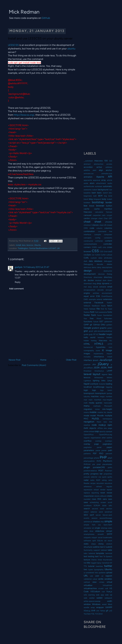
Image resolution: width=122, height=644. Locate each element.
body (104, 199)
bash (94, 193)
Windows (96, 604)
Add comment (16, 289)
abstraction (99, 164)
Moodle (100, 416)
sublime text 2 (99, 547)
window (87, 604)
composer (108, 235)
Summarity (88, 550)
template (100, 553)
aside (86, 183)
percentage (88, 458)
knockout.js (99, 371)
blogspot (97, 199)
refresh (99, 487)
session (94, 518)
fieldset (92, 309)
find (102, 309)
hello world (89, 337)
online (86, 431)
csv (93, 255)
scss (104, 505)
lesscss (30, 245)
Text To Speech (106, 556)
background (103, 190)
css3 (110, 251)
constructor (88, 241)
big (105, 196)
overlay (87, 444)
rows (94, 499)
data (91, 261)
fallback (87, 306)
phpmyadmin (89, 461)
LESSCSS (13, 45)
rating (104, 480)
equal (86, 296)
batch (105, 193)
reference (88, 487)
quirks (110, 477)
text (97, 556)
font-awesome (101, 312)
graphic (103, 328)
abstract (87, 164)
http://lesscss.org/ (24, 115)
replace (87, 493)
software (87, 541)
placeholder (107, 464)
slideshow (100, 531)
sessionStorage (106, 518)
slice (91, 531)
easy (90, 287)
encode (101, 290)
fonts (110, 312)
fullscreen (108, 318)
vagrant (109, 576)
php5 (110, 458)
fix (106, 309)
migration (88, 409)
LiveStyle (94, 384)
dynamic (106, 283)
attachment (101, 183)
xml (98, 611)
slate (86, 531)
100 (106, 161)
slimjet (109, 531)
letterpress (99, 377)
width (110, 601)
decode (100, 264)
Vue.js (109, 591)
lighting (96, 381)
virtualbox (88, 585)
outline (109, 438)
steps (93, 544)
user (97, 576)
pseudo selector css (92, 477)
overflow (88, 441)
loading (109, 384)
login (86, 390)
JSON (96, 368)
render (103, 490)
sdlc (110, 505)
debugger (108, 261)
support (97, 550)
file (98, 309)
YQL (93, 614)
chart (101, 218)
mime (97, 409)
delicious (87, 267)
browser (100, 206)
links (103, 381)
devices (101, 274)
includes (87, 357)
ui (84, 573)
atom (92, 183)
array (104, 180)
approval (97, 180)
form (94, 315)
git (91, 325)
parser (104, 450)
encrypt (109, 290)
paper (109, 447)
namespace (107, 419)
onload (92, 431)
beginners (88, 196)
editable (103, 287)
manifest (98, 400)
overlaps (109, 441)
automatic (108, 186)
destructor (108, 271)
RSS (99, 499)
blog (91, 199)
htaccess (103, 340)
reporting (95, 493)
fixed (110, 309)
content (109, 241)
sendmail (108, 512)
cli (105, 225)
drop (99, 283)
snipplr (94, 537)
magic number (106, 396)
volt (107, 588)
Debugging (88, 264)
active (99, 167)
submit (109, 547)
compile (98, 235)
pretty (87, 474)
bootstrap (98, 202)
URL (86, 576)
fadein (109, 303)
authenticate (89, 186)
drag (94, 283)
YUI (96, 614)
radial (86, 480)
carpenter (97, 215)
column (99, 228)
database (98, 261)
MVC (86, 419)
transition (106, 563)
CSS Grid (104, 251)
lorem (110, 390)
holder (86, 341)
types (91, 569)
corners (87, 247)
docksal (98, 280)
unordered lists (92, 573)
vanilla (101, 579)
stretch (109, 544)
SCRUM (97, 505)
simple (108, 521)
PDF (95, 453)
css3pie (87, 255)
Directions (88, 277)
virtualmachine (90, 588)
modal (86, 416)
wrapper (100, 607)
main (91, 400)
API (110, 177)
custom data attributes (101, 258)
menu (87, 406)
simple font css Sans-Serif (98, 525)
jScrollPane (88, 368)
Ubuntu (38, 245)
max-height (107, 400)
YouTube (87, 614)
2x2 (111, 161)
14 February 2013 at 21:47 (36, 267)
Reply (18, 282)
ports (110, 467)
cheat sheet (92, 222)
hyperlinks (101, 347)
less (24, 245)
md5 (86, 403)
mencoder (108, 403)
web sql (109, 595)
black (86, 199)
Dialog (109, 274)
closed (109, 225)
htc (111, 341)
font (92, 312)
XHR (93, 611)
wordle (86, 607)
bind (110, 196)
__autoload (88, 161)
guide (86, 334)
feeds (103, 306)
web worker (89, 598)
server (98, 515)
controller (108, 244)
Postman (109, 471)
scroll (110, 502)
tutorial (91, 566)
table (110, 550)
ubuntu (71, 48)
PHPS (99, 461)
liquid (86, 384)
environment (107, 293)
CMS (86, 228)
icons (98, 350)
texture (87, 560)
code (92, 228)
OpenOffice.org (106, 435)
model (93, 416)
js (111, 364)
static (86, 544)
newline (87, 425)
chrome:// (88, 225)
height (109, 334)
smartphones (89, 534)
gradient (95, 328)
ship (102, 522)
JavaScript (106, 360)
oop (97, 431)
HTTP (110, 344)
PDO (101, 453)
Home (43, 360)
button (109, 206)
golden (109, 325)
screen (103, 502)
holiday (94, 341)
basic (99, 193)
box (86, 206)
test (85, 556)
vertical (87, 582)
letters (109, 377)
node (94, 425)
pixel (99, 464)
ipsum (96, 360)
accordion (88, 167)
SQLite (100, 541)
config (98, 238)
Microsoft (108, 406)
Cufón (103, 255)
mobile (93, 412)
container (99, 241)
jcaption (87, 364)
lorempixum (101, 393)
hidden (109, 337)
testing (91, 556)
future (96, 322)
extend (99, 299)
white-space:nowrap (92, 601)
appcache (88, 180)
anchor (109, 170)
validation (88, 579)
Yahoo (103, 611)
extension (108, 299)
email (110, 287)
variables (108, 579)
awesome (88, 190)
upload (109, 573)
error (92, 296)
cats (104, 215)
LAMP (109, 371)
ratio (110, 480)
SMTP (109, 534)
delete (109, 264)
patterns (87, 454)
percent (109, 454)
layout (97, 374)
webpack (108, 598)
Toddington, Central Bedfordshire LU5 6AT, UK (39, 248)
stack (110, 541)
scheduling (94, 502)
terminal (109, 553)
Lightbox (87, 381)
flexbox (87, 312)
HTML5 (99, 344)
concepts (88, 238)
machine (95, 396)
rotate (109, 496)
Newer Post (15, 360)
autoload (99, 186)
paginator (88, 447)
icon (110, 347)
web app (100, 595)
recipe (93, 483)
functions (88, 322)
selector (94, 512)
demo (94, 267)
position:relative (90, 471)
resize (109, 493)
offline (100, 428)
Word (110, 604)
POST (101, 471)
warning (91, 595)
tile (85, 563)
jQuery (103, 364)
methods (97, 406)
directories (98, 277)
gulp (91, 334)
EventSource (107, 296)
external (87, 303)
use (91, 576)
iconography (89, 350)
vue (103, 592)
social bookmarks (105, 537)
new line (108, 422)
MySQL (95, 419)
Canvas (109, 212)
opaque (109, 431)
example (92, 299)
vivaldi (101, 588)
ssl (105, 541)
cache (86, 209)
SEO (86, 515)
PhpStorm (108, 461)
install (18, 245)
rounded (87, 499)
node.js (102, 425)
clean (102, 225)
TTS (85, 566)
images (87, 353)
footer (87, 315)
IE (103, 350)
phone (96, 458)
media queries (96, 403)
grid (86, 331)
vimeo (102, 582)
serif (92, 515)
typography (99, 569)
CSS (95, 251)
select (86, 512)
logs (102, 390)
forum (100, 315)
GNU (103, 325)
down (110, 280)
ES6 (98, 296)
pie (94, 464)
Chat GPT (108, 218)
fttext (99, 318)
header (102, 334)
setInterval (88, 522)
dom (105, 280)
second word (98, 509)
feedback (96, 306)
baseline (87, 193)
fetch (110, 306)
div (85, 280)
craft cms (102, 247)
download (88, 283)
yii (107, 611)
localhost (88, 387)
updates (102, 573)
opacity (102, 431)
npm (110, 425)
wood (104, 604)
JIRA (94, 364)
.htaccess (98, 161)
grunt (91, 331)
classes (95, 225)
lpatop (109, 393)
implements (98, 354)
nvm (86, 428)
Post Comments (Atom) (34, 365)
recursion (100, 483)
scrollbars (88, 505)
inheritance (99, 357)
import (109, 354)
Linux (110, 381)
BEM (100, 196)
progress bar (97, 474)
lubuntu (87, 396)
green (110, 328)
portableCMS (99, 467)
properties (108, 474)
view (94, 582)
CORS (94, 247)
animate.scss (107, 173)
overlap (98, 441)
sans (105, 499)
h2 (97, 334)
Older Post (71, 360)
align (101, 170)
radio (92, 480)
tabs (86, 553)
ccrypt (109, 215)
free (92, 318)
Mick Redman (24, 12)
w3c (85, 595)
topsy (99, 563)
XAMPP (109, 607)
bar (111, 190)
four (85, 318)
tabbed (104, 550)
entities (96, 293)
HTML (87, 344)
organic (87, 438)
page (96, 444)
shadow (96, 522)
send (101, 512)
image (109, 350)
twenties (99, 566)
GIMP (86, 325)
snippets (87, 537)
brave (92, 206)
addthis (87, 170)
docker (91, 280)
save (86, 502)
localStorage (99, 387)
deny (99, 267)
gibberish (108, 322)
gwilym (19, 267)
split (94, 541)
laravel (88, 374)
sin (93, 528)
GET (101, 322)
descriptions (107, 267)
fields (86, 309)
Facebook (99, 303)
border (109, 202)
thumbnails (108, 560)
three (100, 560)
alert (94, 170)
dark (85, 261)
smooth (101, 534)
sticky (101, 544)
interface (88, 360)
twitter (108, 566)
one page (108, 428)
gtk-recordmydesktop (103, 331)
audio (110, 183)
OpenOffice (89, 435)
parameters (89, 450)
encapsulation (89, 290)
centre (87, 218)
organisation (96, 438)
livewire (102, 384)
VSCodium (95, 591)
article (110, 180)
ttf (111, 563)
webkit (99, 598)
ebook (96, 287)
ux (102, 576)
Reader (87, 483)
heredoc (101, 337)
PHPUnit (87, 464)
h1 (94, 334)
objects (93, 428)
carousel (88, 215)
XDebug (87, 611)
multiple (108, 416)
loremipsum (89, 393)
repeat (109, 490)
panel (99, 447)
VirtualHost (107, 585)
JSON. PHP (106, 368)
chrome (109, 222)
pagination (107, 444)
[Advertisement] (98, 42)
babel (95, 190)
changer (94, 218)
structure (88, 547)
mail (85, 400)
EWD (86, 299)
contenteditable (90, 244)
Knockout (88, 371)
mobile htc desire (105, 412)
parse (98, 450)
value (95, 579)
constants (108, 238)
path (110, 450)
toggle (93, 563)
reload (96, 490)
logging (109, 387)
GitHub (46, 18)
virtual (109, 582)
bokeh (110, 199)
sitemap (104, 528)
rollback (103, 496)
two (85, 569)
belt (95, 196)
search (87, 509)
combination (89, 231)
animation (88, 177)
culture (109, 255)
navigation (89, 422)
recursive (108, 483)
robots (97, 496)
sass (110, 499)
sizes (110, 528)
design (88, 271)
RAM (98, 480)
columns (108, 228)
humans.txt (88, 347)
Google (87, 328)
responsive (89, 496)
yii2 (111, 611)
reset (103, 493)
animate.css (89, 173)
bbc (110, 193)
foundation (108, 315)
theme (94, 560)
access (109, 164)
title (88, 563)
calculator (99, 212)
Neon (99, 422)
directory (108, 277)
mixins (86, 412)
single (97, 528)
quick (104, 477)
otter (104, 438)
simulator (87, 528)
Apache (100, 177)
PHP (103, 457)
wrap (93, 607)
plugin (87, 467)
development (90, 274)
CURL (86, 258)
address (109, 167)
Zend (100, 614)
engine (87, 293)
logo (94, 390)
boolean (87, 203)
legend (105, 374)
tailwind (92, 553)
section (109, 509)
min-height (107, 409)
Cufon (98, 255)
